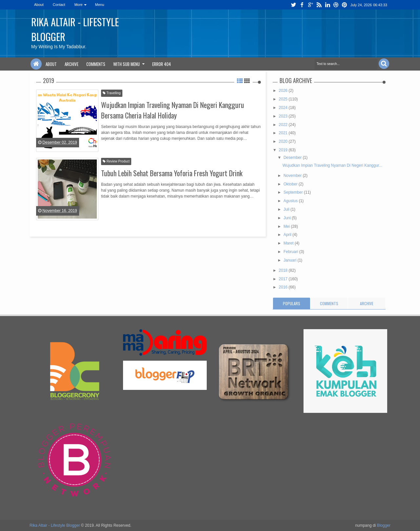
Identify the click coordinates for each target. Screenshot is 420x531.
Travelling (112, 93)
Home (36, 64)
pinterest (345, 5)
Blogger (384, 525)
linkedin (327, 5)
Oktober (291, 184)
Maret (289, 243)
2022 (284, 125)
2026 (284, 91)
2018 (284, 270)
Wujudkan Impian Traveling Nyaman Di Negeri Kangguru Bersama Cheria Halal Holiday (173, 110)
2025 (284, 99)
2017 (284, 279)
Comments (96, 64)
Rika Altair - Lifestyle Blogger (55, 525)
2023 (284, 116)
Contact (59, 5)
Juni (288, 218)
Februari (291, 252)
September (294, 192)
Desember (293, 158)
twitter (293, 5)
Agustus (291, 201)
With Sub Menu (126, 64)
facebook (302, 5)
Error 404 (162, 64)
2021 (284, 133)
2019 (284, 150)
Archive (72, 64)
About (39, 5)
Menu (100, 5)
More (79, 5)
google (310, 5)
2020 (284, 141)
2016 (284, 287)
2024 (284, 108)
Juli (287, 209)
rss (319, 5)
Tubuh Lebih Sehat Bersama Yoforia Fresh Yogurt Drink (172, 173)
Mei (287, 226)
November (293, 176)
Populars (292, 303)
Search (384, 64)
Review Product (116, 161)
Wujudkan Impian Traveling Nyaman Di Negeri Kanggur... (332, 165)
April (288, 235)
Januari (291, 260)
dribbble (336, 5)
